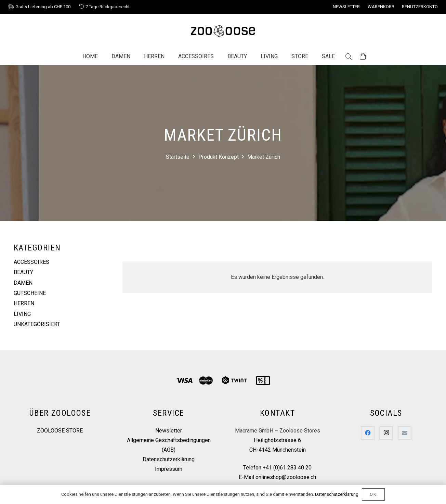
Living (22, 314)
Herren (24, 303)
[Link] (223, 31)
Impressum (169, 469)
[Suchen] (349, 57)
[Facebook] (368, 433)
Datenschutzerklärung (169, 459)
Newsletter (169, 431)
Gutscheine (30, 293)
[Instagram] (386, 433)
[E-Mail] (405, 433)
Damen (23, 283)
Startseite (178, 157)
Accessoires (31, 262)
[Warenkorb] (363, 56)
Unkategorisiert (37, 324)
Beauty (23, 272)
